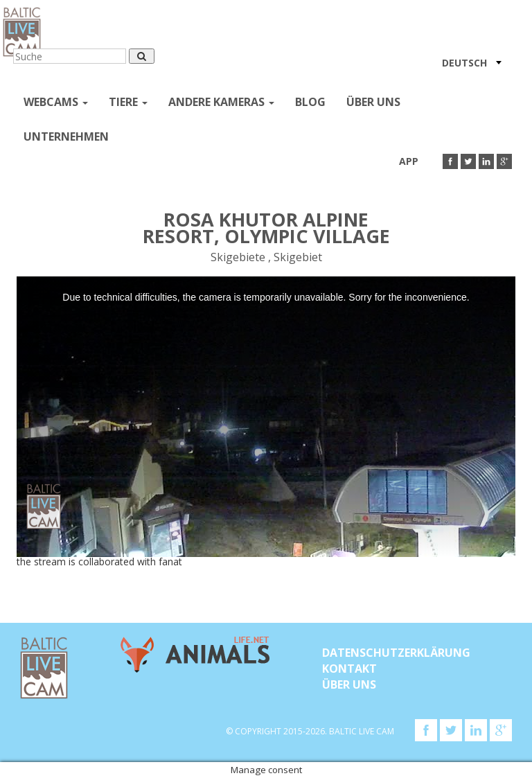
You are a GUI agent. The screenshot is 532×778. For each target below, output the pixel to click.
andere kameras (221, 102)
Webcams (56, 102)
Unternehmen (66, 136)
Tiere (128, 102)
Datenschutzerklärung (396, 653)
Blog (310, 102)
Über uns (373, 102)
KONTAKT (349, 669)
